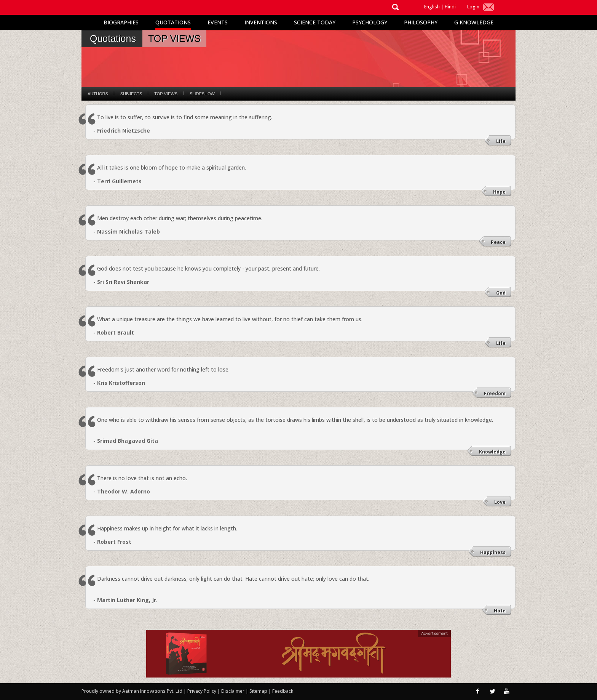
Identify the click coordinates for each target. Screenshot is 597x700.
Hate (500, 611)
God (501, 293)
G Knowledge (474, 22)
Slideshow (202, 94)
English (432, 7)
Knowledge (492, 452)
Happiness (493, 552)
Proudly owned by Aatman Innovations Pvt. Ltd (132, 691)
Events (218, 22)
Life (501, 141)
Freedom (495, 393)
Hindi (450, 7)
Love (500, 502)
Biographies (121, 22)
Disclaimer (233, 691)
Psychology (370, 22)
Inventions (261, 22)
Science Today (315, 22)
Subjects (131, 94)
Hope (499, 192)
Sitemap (259, 691)
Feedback (283, 691)
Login (473, 7)
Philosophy (421, 22)
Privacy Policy (202, 691)
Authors (98, 94)
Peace (498, 242)
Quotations (173, 22)
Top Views (166, 94)
